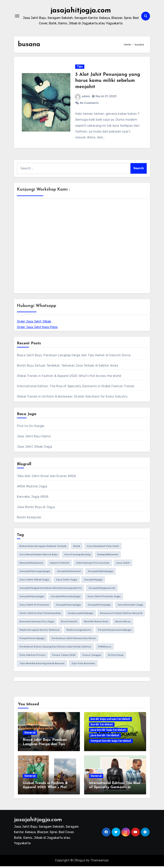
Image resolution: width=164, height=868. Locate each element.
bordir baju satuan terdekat (110, 721)
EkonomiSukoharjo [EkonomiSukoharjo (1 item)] (31, 565)
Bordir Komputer (29, 519)
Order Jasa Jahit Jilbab (34, 323)
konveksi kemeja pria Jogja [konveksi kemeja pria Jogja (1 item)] (37, 623)
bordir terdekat (102, 726)
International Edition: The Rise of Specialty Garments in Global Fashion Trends (76, 388)
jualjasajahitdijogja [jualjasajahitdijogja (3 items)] (81, 615)
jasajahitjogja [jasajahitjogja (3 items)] (93, 581)
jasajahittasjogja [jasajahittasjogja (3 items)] (99, 606)
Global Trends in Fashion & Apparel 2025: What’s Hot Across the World (69, 378)
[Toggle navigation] (17, 16)
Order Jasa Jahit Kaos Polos (37, 329)
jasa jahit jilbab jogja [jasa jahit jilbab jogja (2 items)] (34, 581)
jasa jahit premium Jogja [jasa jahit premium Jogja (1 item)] (104, 598)
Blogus (80, 862)
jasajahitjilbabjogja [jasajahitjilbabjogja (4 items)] (100, 573)
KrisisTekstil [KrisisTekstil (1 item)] (69, 623)
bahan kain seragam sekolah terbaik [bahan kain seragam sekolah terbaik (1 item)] (43, 548)
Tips (80, 68)
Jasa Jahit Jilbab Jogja (35, 448)
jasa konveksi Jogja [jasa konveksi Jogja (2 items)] (130, 606)
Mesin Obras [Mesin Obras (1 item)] (123, 623)
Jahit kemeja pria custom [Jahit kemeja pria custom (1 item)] (93, 565)
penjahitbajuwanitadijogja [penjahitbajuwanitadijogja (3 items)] (115, 632)
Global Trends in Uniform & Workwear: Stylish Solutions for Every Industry (72, 398)
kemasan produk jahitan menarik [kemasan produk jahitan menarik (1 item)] (121, 615)
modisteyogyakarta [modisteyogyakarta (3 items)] (79, 632)
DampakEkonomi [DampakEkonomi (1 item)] (108, 556)
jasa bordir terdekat (105, 737)
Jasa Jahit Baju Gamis (34, 438)
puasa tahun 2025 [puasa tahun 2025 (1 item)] (64, 657)
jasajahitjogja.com (81, 11)
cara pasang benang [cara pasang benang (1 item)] (77, 556)
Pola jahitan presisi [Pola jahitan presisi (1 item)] (32, 657)
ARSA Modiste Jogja (32, 488)
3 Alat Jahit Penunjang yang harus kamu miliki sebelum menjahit (108, 82)
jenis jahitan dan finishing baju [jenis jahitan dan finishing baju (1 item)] (40, 615)
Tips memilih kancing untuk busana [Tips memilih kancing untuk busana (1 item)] (42, 665)
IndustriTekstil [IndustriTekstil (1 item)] (60, 565)
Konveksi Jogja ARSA (33, 498)
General (30, 734)
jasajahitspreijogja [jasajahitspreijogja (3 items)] (68, 606)
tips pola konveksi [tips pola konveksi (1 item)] (83, 665)
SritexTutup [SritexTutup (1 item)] (116, 657)
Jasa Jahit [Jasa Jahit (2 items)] (123, 565)
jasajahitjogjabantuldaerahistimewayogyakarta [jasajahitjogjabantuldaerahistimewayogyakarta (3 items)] (51, 590)
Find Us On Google (31, 428)
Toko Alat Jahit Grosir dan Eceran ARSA (47, 478)
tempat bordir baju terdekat (111, 743)
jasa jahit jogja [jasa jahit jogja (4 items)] (67, 581)
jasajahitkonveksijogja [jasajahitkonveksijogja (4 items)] (66, 598)
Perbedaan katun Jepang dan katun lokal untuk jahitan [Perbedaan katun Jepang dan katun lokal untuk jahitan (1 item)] (55, 648)
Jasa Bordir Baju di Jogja (36, 509)
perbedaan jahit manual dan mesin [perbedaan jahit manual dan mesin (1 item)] (74, 640)
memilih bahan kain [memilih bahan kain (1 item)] (96, 623)
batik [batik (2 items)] (77, 548)
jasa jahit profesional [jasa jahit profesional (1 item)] (34, 606)
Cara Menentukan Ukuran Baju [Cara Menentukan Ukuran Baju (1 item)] (38, 556)
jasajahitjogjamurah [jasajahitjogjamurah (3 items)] (102, 590)
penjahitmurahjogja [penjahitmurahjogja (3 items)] (32, 640)
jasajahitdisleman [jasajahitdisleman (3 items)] (69, 573)
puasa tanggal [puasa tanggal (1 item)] (92, 657)
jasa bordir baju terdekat (108, 732)
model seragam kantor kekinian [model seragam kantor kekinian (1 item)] (40, 632)
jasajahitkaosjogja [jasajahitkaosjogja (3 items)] (32, 598)
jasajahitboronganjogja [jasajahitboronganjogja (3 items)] (35, 573)
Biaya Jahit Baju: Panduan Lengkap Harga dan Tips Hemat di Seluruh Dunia (74, 357)
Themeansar (99, 862)
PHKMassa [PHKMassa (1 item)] (105, 648)
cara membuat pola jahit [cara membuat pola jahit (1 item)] (103, 548)
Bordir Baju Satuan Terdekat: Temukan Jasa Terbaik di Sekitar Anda (67, 367)
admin (83, 97)
